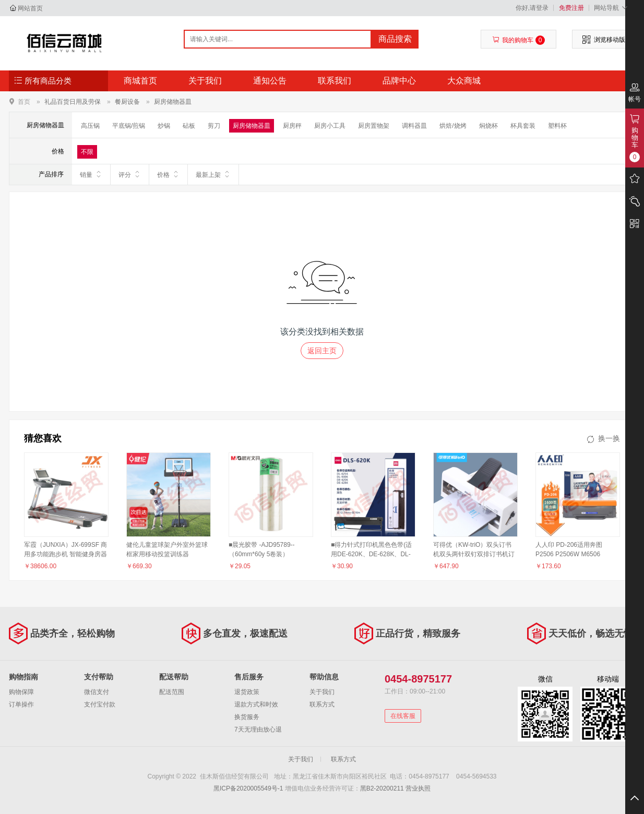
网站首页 (30, 8)
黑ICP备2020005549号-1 (248, 788)
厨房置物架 (374, 126)
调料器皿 (414, 126)
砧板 (189, 126)
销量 (91, 174)
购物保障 (21, 692)
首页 (24, 101)
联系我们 (335, 81)
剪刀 (214, 126)
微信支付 (97, 692)
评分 (130, 174)
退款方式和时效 (256, 704)
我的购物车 (518, 40)
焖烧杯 (488, 126)
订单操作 (21, 704)
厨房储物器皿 (173, 102)
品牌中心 (399, 81)
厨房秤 (292, 126)
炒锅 (164, 126)
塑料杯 (557, 126)
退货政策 (247, 692)
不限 (87, 152)
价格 (168, 174)
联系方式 (322, 704)
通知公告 (270, 81)
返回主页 (322, 351)
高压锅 (90, 126)
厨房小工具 (330, 126)
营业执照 (418, 788)
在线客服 (403, 716)
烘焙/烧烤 (453, 126)
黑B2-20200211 (382, 788)
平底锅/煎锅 (129, 126)
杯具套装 (523, 126)
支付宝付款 (100, 704)
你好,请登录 (532, 8)
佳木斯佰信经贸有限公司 (64, 43)
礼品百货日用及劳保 (73, 102)
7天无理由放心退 (258, 729)
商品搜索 (395, 39)
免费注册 (571, 8)
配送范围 (172, 692)
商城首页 (140, 81)
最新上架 (213, 174)
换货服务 (247, 717)
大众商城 (464, 81)
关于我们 (205, 81)
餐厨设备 (127, 102)
